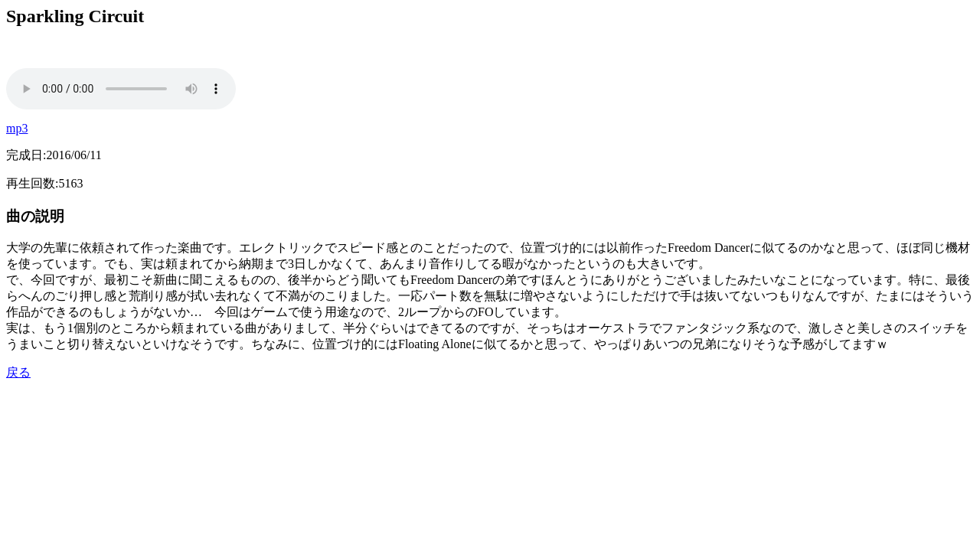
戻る (18, 372)
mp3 (17, 128)
